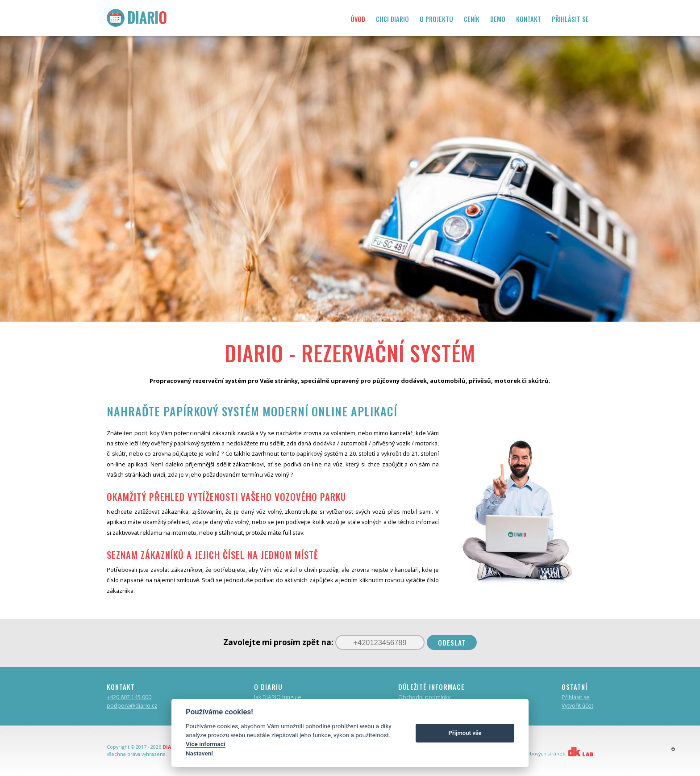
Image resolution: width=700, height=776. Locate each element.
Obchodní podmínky (424, 697)
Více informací (206, 744)
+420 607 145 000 (129, 697)
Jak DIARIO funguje (278, 697)
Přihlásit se (576, 697)
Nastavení (199, 753)
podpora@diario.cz (132, 706)
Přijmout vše (465, 733)
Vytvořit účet (577, 706)
